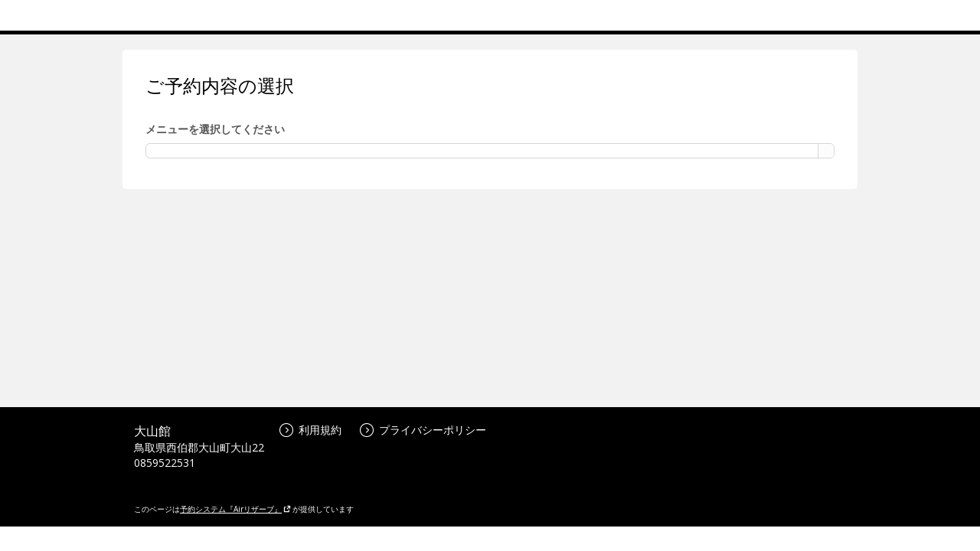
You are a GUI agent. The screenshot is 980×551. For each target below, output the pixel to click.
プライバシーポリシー (423, 430)
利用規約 (310, 430)
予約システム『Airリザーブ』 (235, 509)
